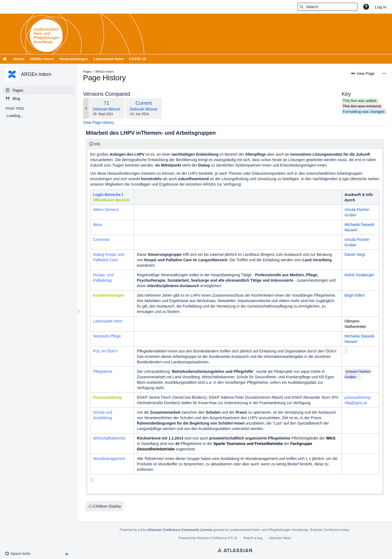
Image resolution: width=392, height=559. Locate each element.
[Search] (302, 7)
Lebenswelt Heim (108, 59)
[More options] (384, 73)
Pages (87, 72)
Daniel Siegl (355, 254)
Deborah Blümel (106, 109)
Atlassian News (280, 538)
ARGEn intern (42, 59)
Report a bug (253, 538)
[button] (366, 7)
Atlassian (235, 550)
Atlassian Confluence (212, 538)
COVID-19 (137, 59)
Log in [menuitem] (381, 7)
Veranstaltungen (74, 59)
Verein (19, 59)
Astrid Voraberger (359, 275)
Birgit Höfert (355, 295)
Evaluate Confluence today (330, 530)
